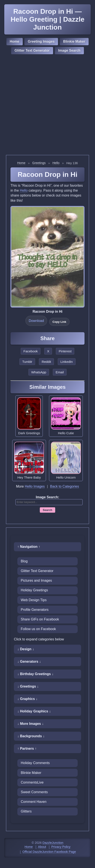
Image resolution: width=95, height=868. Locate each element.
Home (15, 41)
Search (47, 510)
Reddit (46, 362)
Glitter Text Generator (32, 50)
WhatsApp (39, 372)
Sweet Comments (34, 792)
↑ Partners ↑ (27, 749)
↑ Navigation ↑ (29, 547)
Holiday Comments (35, 763)
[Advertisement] (47, 105)
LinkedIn (67, 362)
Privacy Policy (61, 847)
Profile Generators (35, 610)
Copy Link (59, 322)
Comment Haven (34, 802)
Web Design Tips (34, 600)
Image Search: (47, 497)
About (42, 847)
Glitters (26, 811)
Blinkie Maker (74, 41)
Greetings (39, 163)
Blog (24, 561)
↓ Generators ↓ (29, 662)
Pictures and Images (36, 580)
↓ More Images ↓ (30, 724)
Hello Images (35, 486)
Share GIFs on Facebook (40, 619)
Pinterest (65, 351)
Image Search (69, 50)
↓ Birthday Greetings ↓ (35, 674)
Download (36, 321)
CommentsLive (32, 782)
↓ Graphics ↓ (27, 699)
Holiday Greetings (34, 590)
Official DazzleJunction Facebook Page (49, 852)
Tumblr (27, 362)
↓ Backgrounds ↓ (31, 736)
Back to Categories (65, 486)
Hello (56, 163)
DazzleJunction (53, 843)
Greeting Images (41, 41)
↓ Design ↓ (26, 649)
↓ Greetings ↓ (28, 686)
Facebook (31, 351)
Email (60, 372)
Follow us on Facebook (38, 629)
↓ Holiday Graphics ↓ (34, 711)
